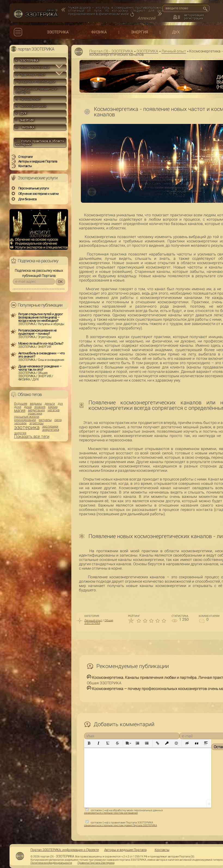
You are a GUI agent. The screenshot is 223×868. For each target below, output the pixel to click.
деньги (50, 404)
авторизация (194, 15)
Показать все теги (32, 437)
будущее (21, 404)
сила (58, 420)
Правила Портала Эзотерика (96, 863)
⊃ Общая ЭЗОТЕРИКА (32, 68)
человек (20, 423)
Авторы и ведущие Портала (125, 850)
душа (28, 407)
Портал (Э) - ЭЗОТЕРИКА (111, 51)
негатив (54, 410)
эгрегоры (36, 423)
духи (18, 407)
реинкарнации (25, 420)
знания (40, 407)
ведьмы (36, 404)
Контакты (162, 850)
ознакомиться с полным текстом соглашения (111, 813)
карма (53, 407)
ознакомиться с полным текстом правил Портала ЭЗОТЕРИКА (121, 825)
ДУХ (176, 32)
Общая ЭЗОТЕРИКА (99, 622)
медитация (36, 410)
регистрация (193, 18)
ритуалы (45, 420)
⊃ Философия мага (30, 106)
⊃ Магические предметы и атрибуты (36, 90)
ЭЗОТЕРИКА (58, 32)
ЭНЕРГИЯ (139, 32)
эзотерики (50, 426)
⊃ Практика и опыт (30, 75)
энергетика (51, 430)
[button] (89, 743)
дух (60, 404)
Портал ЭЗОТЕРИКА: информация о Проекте (65, 850)
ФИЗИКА (99, 32)
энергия (20, 433)
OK (60, 282)
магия (20, 410)
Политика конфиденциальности (51, 863)
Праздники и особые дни (35, 82)
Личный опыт (174, 51)
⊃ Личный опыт (28, 99)
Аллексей (146, 18)
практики (35, 413)
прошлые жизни (27, 417)
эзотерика (27, 427)
